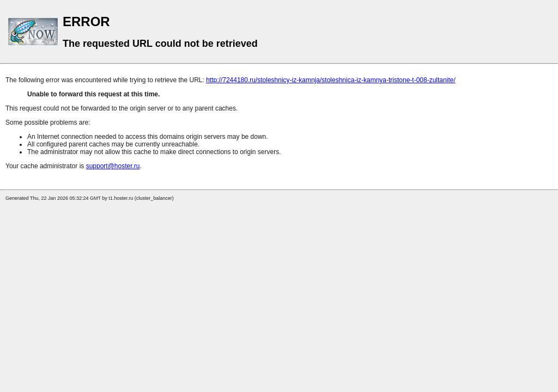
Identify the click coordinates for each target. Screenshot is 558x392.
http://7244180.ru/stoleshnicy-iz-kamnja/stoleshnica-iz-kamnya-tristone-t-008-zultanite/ (331, 80)
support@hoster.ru (113, 166)
